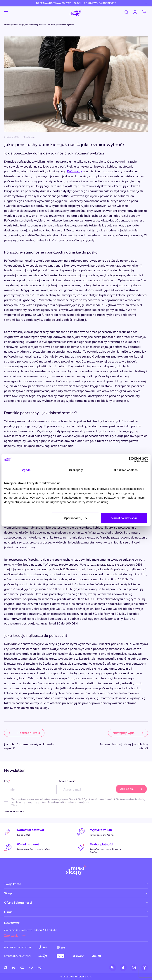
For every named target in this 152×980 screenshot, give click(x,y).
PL (14, 968)
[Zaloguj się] (135, 12)
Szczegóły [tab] (76, 470)
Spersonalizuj (75, 518)
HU (31, 968)
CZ (22, 968)
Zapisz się (11, 935)
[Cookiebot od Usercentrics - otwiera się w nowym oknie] (132, 459)
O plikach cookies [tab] (126, 470)
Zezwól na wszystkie (124, 518)
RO (40, 968)
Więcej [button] (14, 805)
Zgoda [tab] (26, 470)
